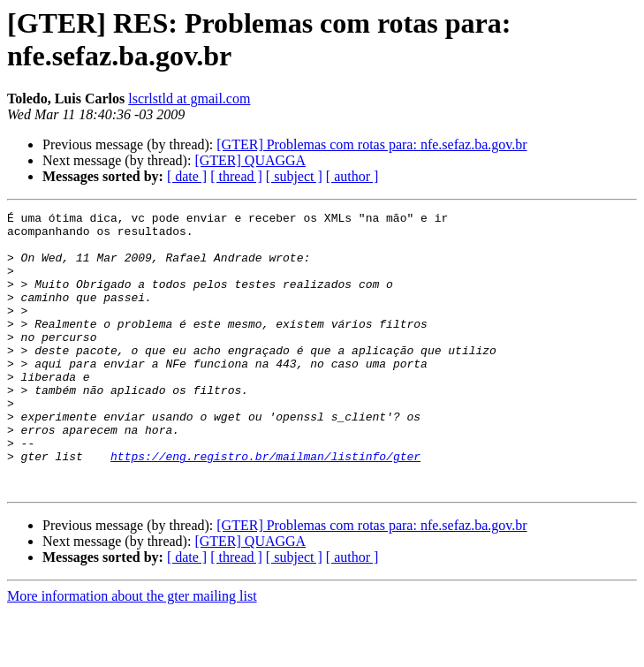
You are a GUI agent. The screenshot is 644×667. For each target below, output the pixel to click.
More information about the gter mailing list (132, 652)
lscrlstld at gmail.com (189, 99)
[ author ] (352, 176)
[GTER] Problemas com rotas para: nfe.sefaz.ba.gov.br (371, 144)
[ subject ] (294, 176)
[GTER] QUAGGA (250, 160)
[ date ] (187, 176)
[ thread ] (236, 176)
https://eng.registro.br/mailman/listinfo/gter (265, 506)
